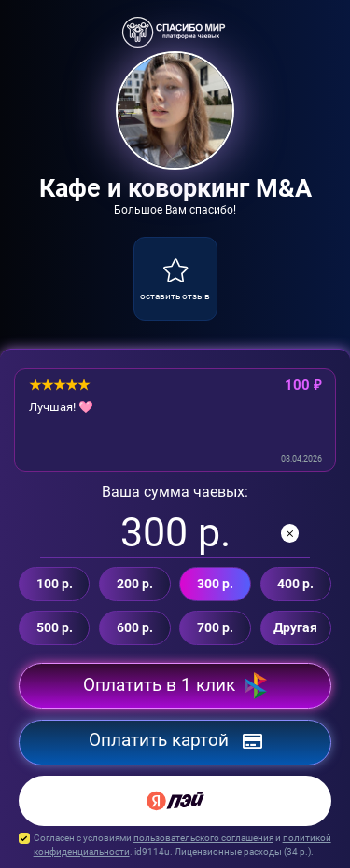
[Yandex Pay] (175, 801)
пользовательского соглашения (203, 838)
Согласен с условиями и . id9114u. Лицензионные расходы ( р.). (175, 845)
